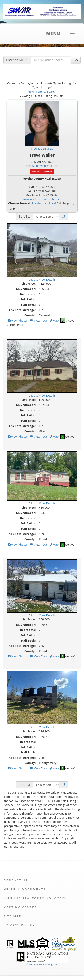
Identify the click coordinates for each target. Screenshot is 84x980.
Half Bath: (28, 305)
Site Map (13, 916)
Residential (39, 203)
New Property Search (42, 92)
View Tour (39, 320)
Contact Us (16, 880)
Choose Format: (20, 203)
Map (54, 320)
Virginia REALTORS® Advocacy (35, 898)
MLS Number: (26, 289)
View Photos (18, 320)
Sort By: (24, 216)
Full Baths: (28, 299)
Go (76, 60)
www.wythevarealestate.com (42, 199)
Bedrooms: (28, 294)
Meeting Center (20, 907)
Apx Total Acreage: (22, 310)
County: (30, 315)
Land (52, 203)
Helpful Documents (25, 889)
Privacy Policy (19, 925)
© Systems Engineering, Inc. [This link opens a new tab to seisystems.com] (42, 964)
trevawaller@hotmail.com (42, 166)
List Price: (28, 283)
